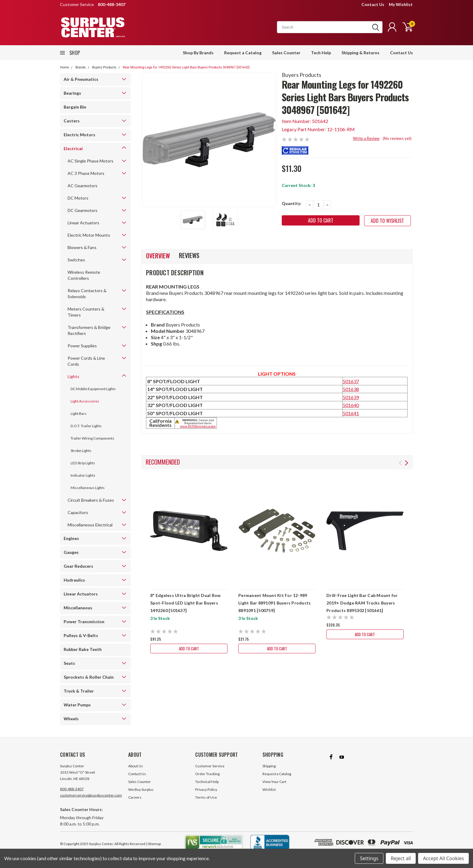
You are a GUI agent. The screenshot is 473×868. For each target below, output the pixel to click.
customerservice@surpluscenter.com (91, 795)
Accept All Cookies (443, 858)
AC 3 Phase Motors (86, 173)
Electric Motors (79, 135)
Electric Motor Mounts (89, 235)
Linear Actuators (83, 223)
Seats (69, 663)
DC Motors (78, 198)
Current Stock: (298, 185)
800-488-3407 (72, 789)
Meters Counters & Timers (86, 312)
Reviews (189, 255)
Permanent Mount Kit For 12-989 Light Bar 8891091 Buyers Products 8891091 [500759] (275, 603)
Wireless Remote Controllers (84, 275)
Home (65, 67)
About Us (136, 766)
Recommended (163, 462)
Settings (369, 858)
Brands (81, 67)
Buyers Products (104, 67)
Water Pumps (77, 705)
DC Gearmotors (83, 210)
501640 (351, 405)
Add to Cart (189, 648)
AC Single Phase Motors (90, 161)
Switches (76, 260)
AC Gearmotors (83, 186)
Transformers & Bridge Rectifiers (89, 330)
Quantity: (292, 203)
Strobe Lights (81, 451)
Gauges (71, 552)
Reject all (401, 858)
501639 (351, 397)
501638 (351, 389)
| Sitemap (153, 844)
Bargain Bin (75, 107)
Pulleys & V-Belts (81, 635)
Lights (73, 376)
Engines (71, 538)
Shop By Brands (198, 53)
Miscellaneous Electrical (90, 525)
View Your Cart (274, 782)
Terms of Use (206, 797)
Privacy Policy (206, 789)
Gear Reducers (78, 566)
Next (406, 463)
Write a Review (366, 138)
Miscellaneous (78, 608)
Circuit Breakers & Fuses (91, 500)
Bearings (72, 93)
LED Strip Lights (83, 463)
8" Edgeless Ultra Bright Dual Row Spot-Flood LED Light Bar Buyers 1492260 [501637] (185, 603)
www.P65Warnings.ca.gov (198, 426)
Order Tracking (207, 774)
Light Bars (79, 413)
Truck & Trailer (79, 691)
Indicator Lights (83, 475)
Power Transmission (84, 622)
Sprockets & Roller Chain (89, 677)
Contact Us (373, 4)
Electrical (73, 148)
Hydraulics (74, 580)
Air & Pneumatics (81, 79)
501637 (351, 381)
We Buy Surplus (141, 789)
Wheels (71, 719)
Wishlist (269, 789)
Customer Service (210, 766)
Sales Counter (286, 53)
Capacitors (78, 512)
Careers (135, 797)
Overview (158, 256)
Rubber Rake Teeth (83, 649)
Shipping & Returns (360, 53)
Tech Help (321, 53)
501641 (351, 413)
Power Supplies (82, 346)
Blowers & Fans (82, 247)
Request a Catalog (243, 53)
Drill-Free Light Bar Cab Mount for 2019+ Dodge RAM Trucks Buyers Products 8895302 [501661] (362, 603)
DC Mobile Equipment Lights (93, 389)
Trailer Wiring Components (92, 438)
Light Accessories (85, 401)
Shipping (269, 766)
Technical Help (207, 782)
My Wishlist (401, 4)
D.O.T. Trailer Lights (86, 426)
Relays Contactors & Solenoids (87, 294)
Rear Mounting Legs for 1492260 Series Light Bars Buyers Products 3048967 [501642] (186, 67)
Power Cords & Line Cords (86, 361)
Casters (72, 121)
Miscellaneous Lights (88, 488)
